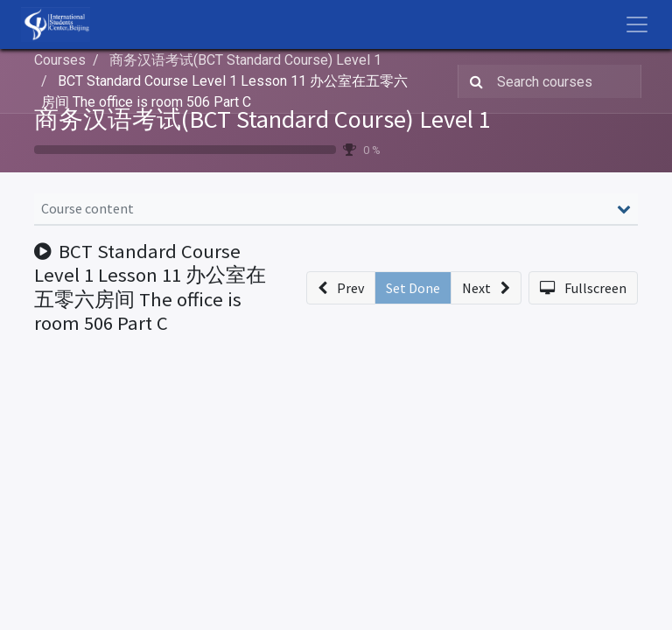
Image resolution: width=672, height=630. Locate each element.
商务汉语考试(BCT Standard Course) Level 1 (262, 119)
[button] (341, 288)
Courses (60, 60)
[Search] (473, 81)
